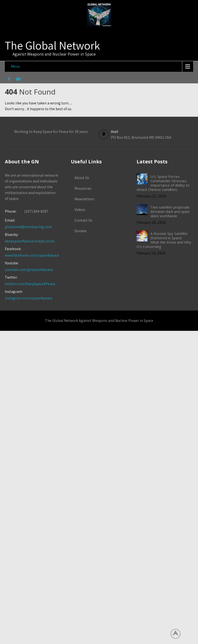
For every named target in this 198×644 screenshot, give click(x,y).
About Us (82, 178)
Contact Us (83, 220)
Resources (83, 188)
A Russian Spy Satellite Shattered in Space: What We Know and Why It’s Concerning (164, 240)
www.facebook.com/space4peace (32, 255)
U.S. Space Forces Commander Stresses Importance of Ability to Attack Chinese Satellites (163, 183)
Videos (80, 210)
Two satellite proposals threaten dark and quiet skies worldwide (170, 211)
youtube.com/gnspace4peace (29, 270)
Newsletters (84, 199)
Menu (15, 66)
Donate (81, 231)
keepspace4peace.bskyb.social (30, 241)
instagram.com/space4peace (29, 298)
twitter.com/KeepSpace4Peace (30, 284)
